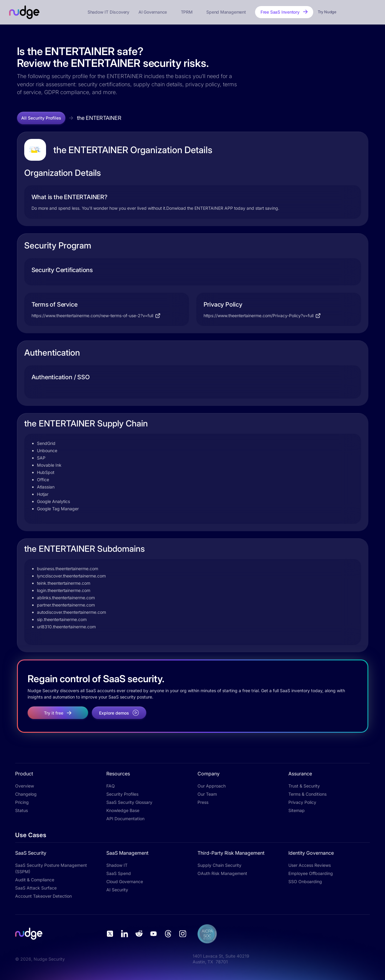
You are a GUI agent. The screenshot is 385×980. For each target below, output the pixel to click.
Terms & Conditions (307, 794)
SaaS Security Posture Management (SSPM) (51, 868)
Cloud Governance (125, 881)
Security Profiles (122, 794)
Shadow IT (117, 865)
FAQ (111, 786)
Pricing (22, 802)
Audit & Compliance (35, 880)
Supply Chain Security (219, 865)
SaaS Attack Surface (36, 888)
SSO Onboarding (305, 881)
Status (22, 810)
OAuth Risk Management (222, 873)
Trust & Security (304, 786)
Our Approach (212, 786)
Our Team (207, 794)
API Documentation (125, 819)
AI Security (117, 890)
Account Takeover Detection (43, 896)
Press (203, 802)
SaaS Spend (119, 873)
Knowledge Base (123, 810)
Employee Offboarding (311, 873)
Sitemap (297, 810)
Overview (25, 786)
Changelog (26, 794)
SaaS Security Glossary (129, 802)
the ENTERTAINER (99, 118)
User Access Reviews (310, 865)
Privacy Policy (302, 802)
